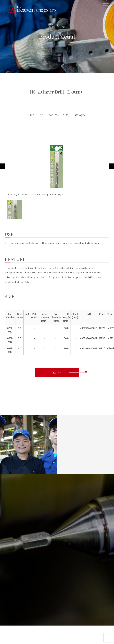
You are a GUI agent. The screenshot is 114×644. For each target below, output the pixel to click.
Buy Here (57, 373)
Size (66, 115)
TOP (31, 115)
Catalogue (79, 115)
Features (53, 115)
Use (41, 115)
